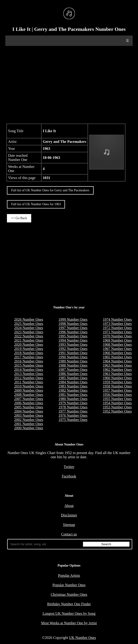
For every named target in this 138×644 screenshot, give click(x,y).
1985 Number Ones (73, 378)
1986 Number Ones (73, 374)
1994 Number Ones (73, 340)
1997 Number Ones (73, 328)
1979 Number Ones (73, 403)
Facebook (69, 476)
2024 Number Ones (29, 328)
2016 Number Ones (29, 361)
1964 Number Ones (117, 361)
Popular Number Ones (69, 585)
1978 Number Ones (73, 407)
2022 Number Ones (29, 336)
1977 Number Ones (73, 411)
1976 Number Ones (73, 415)
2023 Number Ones (29, 332)
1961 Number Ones (117, 374)
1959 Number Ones (117, 382)
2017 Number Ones (29, 357)
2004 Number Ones (29, 411)
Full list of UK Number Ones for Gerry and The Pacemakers (50, 190)
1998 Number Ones (73, 324)
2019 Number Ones (29, 349)
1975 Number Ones (73, 420)
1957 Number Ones (117, 390)
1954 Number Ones (117, 403)
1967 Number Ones (117, 349)
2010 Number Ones (29, 386)
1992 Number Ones (73, 349)
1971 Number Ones (117, 332)
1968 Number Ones (117, 344)
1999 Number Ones (73, 319)
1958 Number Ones (117, 386)
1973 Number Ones (117, 324)
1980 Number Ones (73, 399)
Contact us (69, 534)
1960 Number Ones (117, 378)
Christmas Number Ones (69, 594)
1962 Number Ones (117, 370)
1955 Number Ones (117, 399)
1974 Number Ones (117, 319)
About (69, 506)
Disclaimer (69, 515)
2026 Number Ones (29, 319)
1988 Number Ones (73, 365)
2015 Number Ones (29, 365)
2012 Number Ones (29, 378)
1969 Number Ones (117, 340)
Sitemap (69, 525)
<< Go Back (19, 218)
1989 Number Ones (73, 361)
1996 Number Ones (73, 332)
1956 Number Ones (117, 395)
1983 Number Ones (73, 386)
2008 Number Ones (29, 395)
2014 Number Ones (29, 370)
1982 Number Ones (73, 390)
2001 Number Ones (29, 424)
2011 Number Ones (29, 382)
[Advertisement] (69, 84)
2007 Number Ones (29, 399)
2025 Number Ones (29, 324)
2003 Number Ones (29, 415)
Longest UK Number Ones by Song (69, 614)
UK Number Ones (83, 638)
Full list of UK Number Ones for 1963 (36, 204)
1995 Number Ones (73, 336)
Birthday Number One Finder (69, 604)
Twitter (69, 467)
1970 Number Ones (117, 336)
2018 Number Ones (29, 353)
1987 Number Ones (73, 370)
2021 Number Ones (29, 340)
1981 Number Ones (73, 395)
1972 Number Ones (117, 328)
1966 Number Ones (117, 353)
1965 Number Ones (117, 357)
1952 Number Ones (117, 411)
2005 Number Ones (29, 407)
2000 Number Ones (29, 428)
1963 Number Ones (117, 365)
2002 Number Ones (29, 420)
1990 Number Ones (73, 357)
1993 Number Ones (73, 344)
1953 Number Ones (117, 407)
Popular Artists (69, 575)
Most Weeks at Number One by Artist (69, 623)
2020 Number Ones (29, 344)
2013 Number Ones (29, 374)
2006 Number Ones (29, 403)
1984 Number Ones (73, 382)
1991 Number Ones (73, 353)
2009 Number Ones (29, 390)
